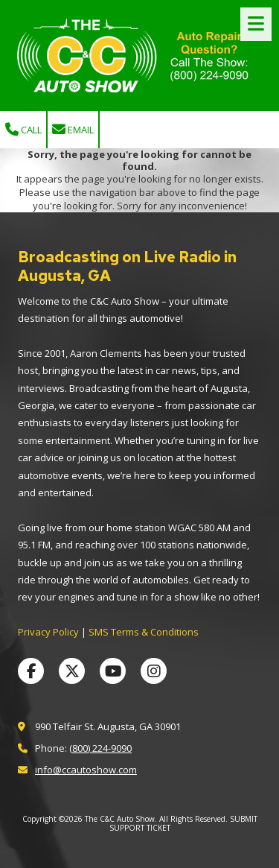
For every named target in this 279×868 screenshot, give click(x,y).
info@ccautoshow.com (86, 770)
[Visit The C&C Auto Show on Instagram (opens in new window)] (154, 671)
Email (73, 130)
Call (23, 130)
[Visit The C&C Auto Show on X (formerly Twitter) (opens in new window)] (72, 671)
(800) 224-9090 (100, 748)
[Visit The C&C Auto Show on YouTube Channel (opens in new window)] (113, 671)
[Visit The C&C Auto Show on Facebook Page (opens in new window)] (31, 671)
